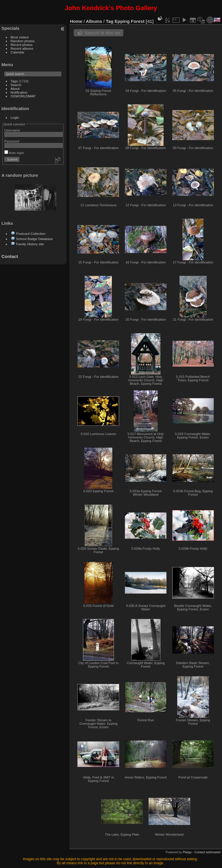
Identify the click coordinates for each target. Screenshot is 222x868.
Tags (14, 81)
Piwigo (187, 852)
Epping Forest (130, 21)
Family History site (30, 244)
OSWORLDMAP (23, 96)
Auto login (14, 153)
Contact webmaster (208, 852)
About (15, 89)
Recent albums (22, 48)
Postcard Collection (31, 234)
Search (16, 85)
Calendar (18, 52)
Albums (94, 21)
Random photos (23, 41)
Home (76, 21)
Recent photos (22, 45)
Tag (110, 21)
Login (15, 117)
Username (12, 130)
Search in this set (103, 33)
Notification (19, 92)
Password (12, 141)
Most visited (20, 37)
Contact (10, 256)
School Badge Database (35, 239)
